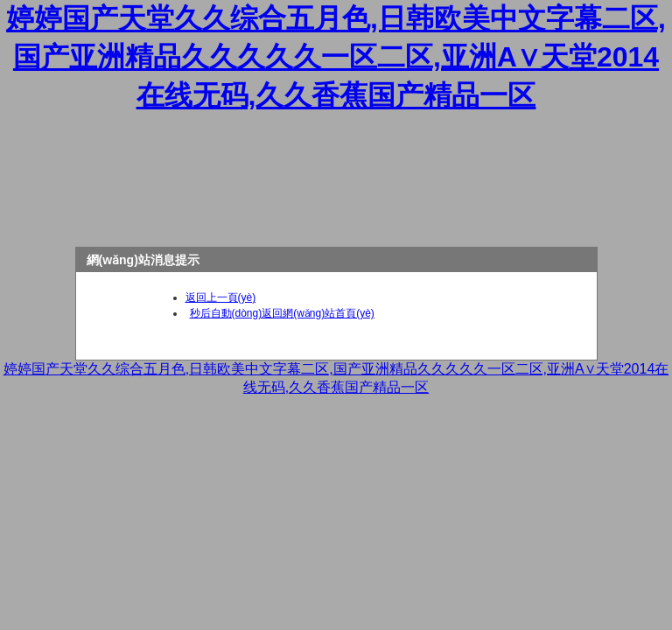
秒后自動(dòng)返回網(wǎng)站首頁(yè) (282, 313)
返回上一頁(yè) (221, 297)
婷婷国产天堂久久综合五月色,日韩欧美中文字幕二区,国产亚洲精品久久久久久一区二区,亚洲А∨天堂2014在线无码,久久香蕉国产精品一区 (336, 57)
